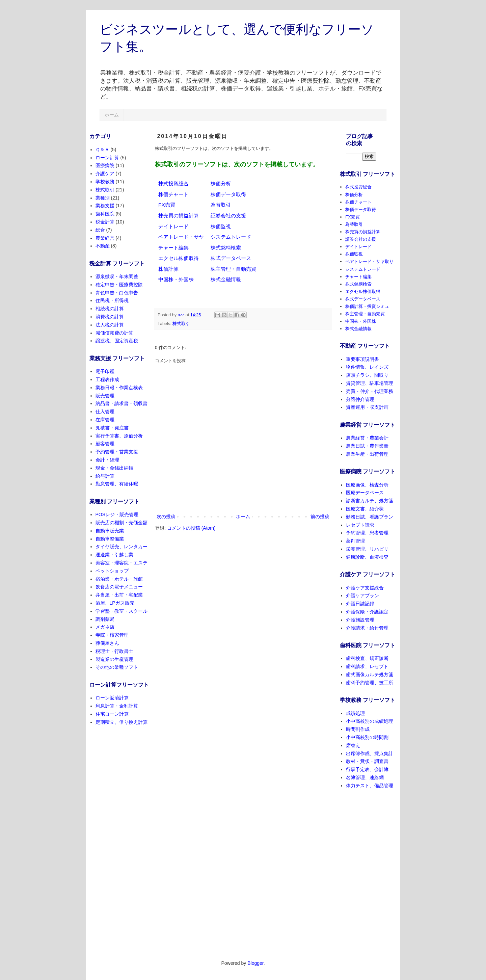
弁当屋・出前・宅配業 (119, 595)
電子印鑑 (105, 371)
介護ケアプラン (362, 595)
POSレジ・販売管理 (117, 514)
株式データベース (231, 258)
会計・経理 (107, 460)
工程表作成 (107, 379)
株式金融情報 (226, 279)
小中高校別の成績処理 (370, 721)
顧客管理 (105, 444)
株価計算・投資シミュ (367, 306)
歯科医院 (105, 214)
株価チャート (173, 194)
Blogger (255, 963)
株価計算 (168, 269)
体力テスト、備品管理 (370, 786)
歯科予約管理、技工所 (370, 683)
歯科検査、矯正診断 (367, 658)
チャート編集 (173, 248)
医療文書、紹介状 (365, 509)
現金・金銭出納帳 (114, 468)
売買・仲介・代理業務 (370, 391)
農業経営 (105, 238)
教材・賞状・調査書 (367, 761)
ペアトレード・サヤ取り (369, 261)
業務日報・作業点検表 (119, 388)
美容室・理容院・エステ (122, 563)
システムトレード (231, 237)
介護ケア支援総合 (365, 588)
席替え (353, 745)
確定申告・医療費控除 (119, 285)
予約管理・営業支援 (117, 452)
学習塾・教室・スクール (122, 611)
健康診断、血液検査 (367, 557)
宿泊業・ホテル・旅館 (119, 579)
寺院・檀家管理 (112, 635)
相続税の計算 (110, 309)
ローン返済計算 (112, 698)
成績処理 (355, 713)
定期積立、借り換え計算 (122, 722)
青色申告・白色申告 (117, 293)
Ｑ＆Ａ (102, 150)
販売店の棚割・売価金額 (122, 523)
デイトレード (173, 226)
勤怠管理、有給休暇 (117, 484)
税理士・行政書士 (114, 651)
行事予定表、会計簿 (367, 769)
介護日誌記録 (360, 604)
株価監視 (221, 226)
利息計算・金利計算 (117, 706)
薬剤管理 (355, 541)
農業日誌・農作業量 (367, 446)
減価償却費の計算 (114, 333)
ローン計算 (107, 158)
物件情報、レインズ (367, 367)
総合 (100, 230)
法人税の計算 (110, 325)
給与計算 (105, 476)
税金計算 (105, 222)
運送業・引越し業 (114, 555)
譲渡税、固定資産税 (117, 341)
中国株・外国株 (176, 279)
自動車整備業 (110, 539)
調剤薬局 (105, 619)
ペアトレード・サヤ (181, 237)
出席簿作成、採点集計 (370, 753)
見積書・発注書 (112, 428)
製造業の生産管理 (114, 659)
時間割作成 (358, 729)
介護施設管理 (360, 620)
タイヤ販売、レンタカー (122, 547)
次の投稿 (166, 517)
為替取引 (221, 205)
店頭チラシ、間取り (367, 375)
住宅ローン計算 (112, 714)
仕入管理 (105, 412)
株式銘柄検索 (226, 248)
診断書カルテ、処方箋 (370, 501)
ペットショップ (112, 571)
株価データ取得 (228, 194)
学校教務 (105, 182)
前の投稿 (320, 517)
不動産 (103, 246)
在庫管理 (105, 420)
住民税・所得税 (112, 300)
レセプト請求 (360, 525)
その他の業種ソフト (117, 667)
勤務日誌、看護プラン (370, 517)
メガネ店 (105, 627)
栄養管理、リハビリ (367, 549)
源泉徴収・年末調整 (117, 276)
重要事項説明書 (362, 359)
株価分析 (221, 183)
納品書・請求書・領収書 (122, 403)
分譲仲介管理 (360, 399)
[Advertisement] (243, 886)
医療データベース (365, 493)
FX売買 (167, 205)
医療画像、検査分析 (367, 485)
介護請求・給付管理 (367, 628)
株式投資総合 (173, 183)
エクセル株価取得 (179, 258)
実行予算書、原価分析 (119, 436)
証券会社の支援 (228, 216)
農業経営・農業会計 (367, 438)
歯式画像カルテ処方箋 (370, 674)
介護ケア (105, 174)
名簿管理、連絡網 (365, 777)
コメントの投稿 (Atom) (191, 528)
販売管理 (105, 396)
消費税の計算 (110, 317)
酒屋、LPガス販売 (115, 603)
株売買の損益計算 (179, 216)
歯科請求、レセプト (367, 666)
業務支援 (105, 206)
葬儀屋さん (107, 643)
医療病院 (105, 165)
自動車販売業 (110, 531)
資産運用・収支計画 (367, 407)
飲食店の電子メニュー (119, 587)
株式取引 (181, 324)
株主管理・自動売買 (233, 269)
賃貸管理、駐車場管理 (370, 383)
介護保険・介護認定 (367, 612)
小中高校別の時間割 (367, 737)
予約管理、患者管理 (367, 533)
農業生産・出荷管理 (367, 454)
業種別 (103, 198)
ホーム (112, 115)
